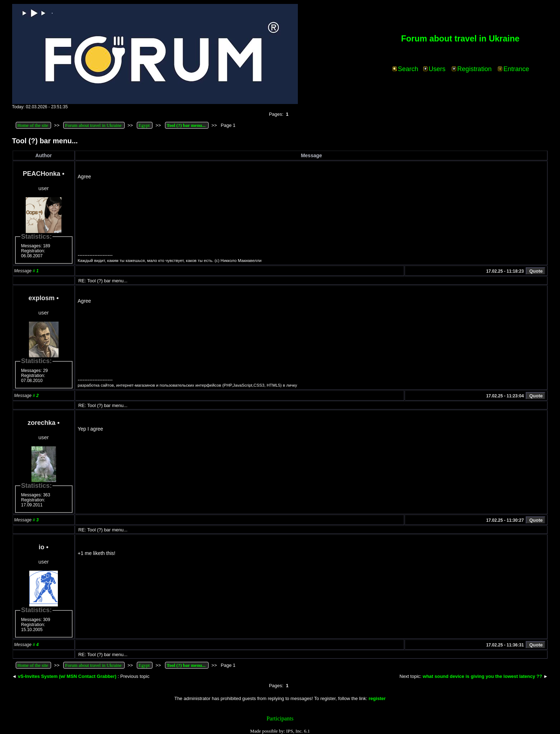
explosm (42, 298)
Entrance (513, 69)
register (377, 698)
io (41, 547)
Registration (472, 69)
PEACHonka (42, 174)
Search (405, 69)
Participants (280, 718)
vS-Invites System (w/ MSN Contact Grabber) (67, 676)
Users (434, 69)
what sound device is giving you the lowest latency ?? (482, 676)
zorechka (41, 423)
